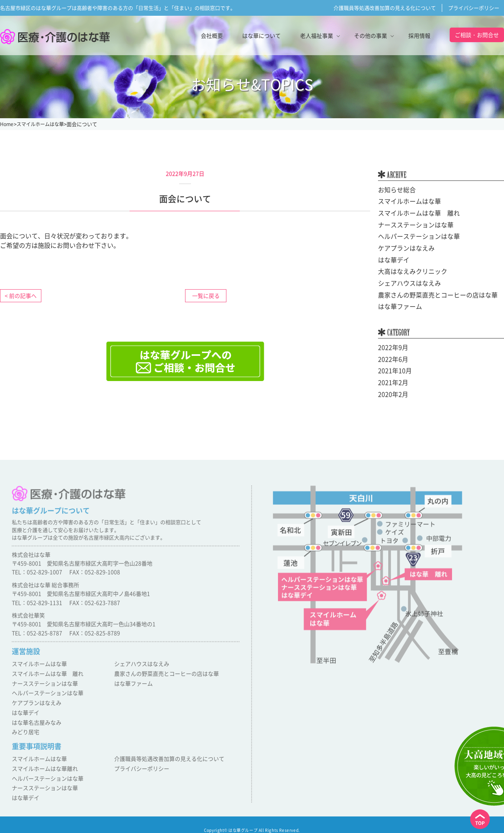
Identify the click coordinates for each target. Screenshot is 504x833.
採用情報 (419, 35)
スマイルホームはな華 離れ (414, 213)
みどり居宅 (25, 732)
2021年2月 (391, 379)
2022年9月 (391, 345)
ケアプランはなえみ (403, 247)
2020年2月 (391, 390)
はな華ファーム (397, 304)
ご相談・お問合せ (477, 35)
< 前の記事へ (21, 296)
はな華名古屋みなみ (35, 723)
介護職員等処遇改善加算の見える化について (385, 8)
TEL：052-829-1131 (37, 609)
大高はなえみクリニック (408, 270)
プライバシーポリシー (474, 8)
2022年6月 (391, 356)
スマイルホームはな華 (406, 201)
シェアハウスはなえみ (406, 281)
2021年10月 (393, 368)
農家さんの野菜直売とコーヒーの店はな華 (430, 293)
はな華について (261, 35)
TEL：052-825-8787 (37, 639)
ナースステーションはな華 (411, 224)
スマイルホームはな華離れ (43, 767)
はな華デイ (392, 258)
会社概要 (212, 35)
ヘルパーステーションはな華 (414, 236)
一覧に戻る (206, 296)
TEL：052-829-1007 (37, 578)
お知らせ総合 (395, 190)
